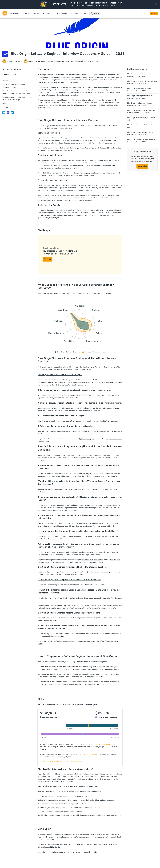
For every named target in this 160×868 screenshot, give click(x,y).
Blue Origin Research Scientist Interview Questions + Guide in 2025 (141, 141)
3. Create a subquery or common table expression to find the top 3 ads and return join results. (80, 403)
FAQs (4, 104)
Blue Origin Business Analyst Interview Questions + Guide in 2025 (141, 75)
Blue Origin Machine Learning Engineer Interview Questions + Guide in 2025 (141, 112)
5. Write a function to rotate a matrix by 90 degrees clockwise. (65, 426)
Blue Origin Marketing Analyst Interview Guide (141, 119)
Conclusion (7, 107)
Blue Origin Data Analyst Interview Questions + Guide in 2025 (139, 90)
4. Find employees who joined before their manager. (61, 416)
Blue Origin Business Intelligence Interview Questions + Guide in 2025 (142, 83)
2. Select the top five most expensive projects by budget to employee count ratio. (74, 390)
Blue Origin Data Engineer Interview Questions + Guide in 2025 (140, 97)
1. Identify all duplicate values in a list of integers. (60, 375)
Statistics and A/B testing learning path (102, 606)
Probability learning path (47, 608)
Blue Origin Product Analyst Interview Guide (140, 126)
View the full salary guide (63, 762)
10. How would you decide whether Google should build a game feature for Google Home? (78, 531)
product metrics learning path (93, 560)
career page (59, 845)
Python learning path (87, 439)
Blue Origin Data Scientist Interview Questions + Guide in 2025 (140, 104)
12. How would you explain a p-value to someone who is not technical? (69, 580)
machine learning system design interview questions (68, 641)
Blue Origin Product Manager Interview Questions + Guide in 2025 (141, 134)
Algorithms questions (114, 439)
